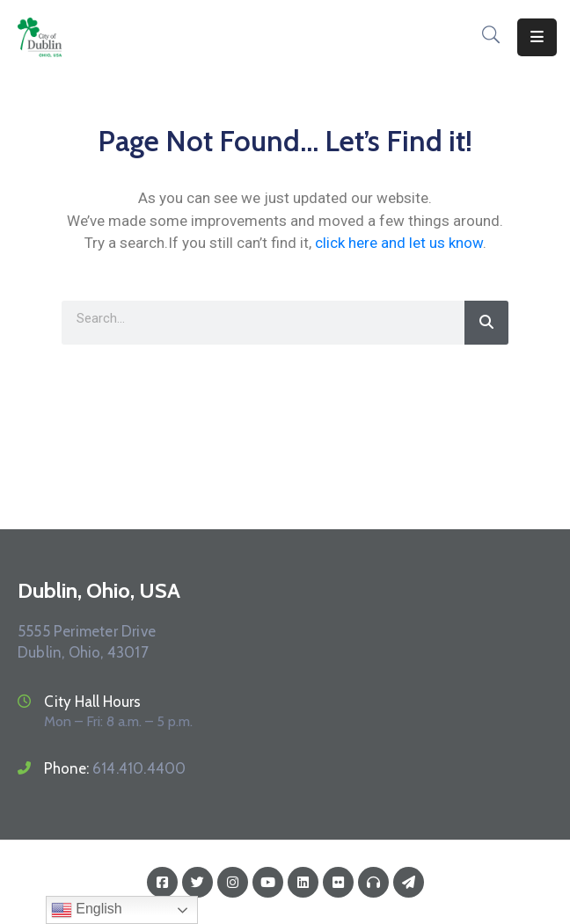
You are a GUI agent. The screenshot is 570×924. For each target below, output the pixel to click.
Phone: (115, 768)
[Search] (486, 323)
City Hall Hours (92, 702)
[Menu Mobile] (537, 37)
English (87, 910)
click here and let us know (399, 243)
